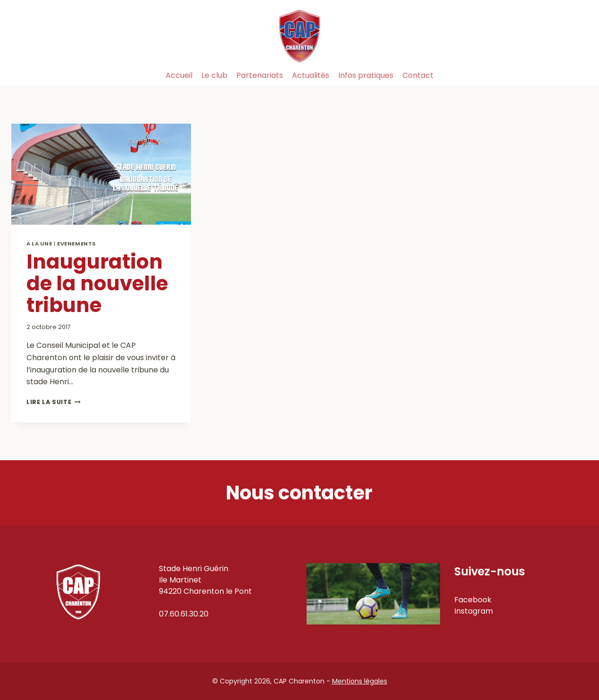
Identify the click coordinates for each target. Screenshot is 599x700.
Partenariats (260, 75)
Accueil (179, 75)
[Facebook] (556, 76)
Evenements (77, 244)
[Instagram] (577, 76)
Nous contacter (299, 493)
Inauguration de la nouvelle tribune (97, 283)
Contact (418, 75)
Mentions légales (360, 681)
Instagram (474, 611)
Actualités (311, 75)
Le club (214, 75)
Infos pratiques (366, 75)
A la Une (39, 244)
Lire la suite (54, 402)
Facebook (473, 600)
